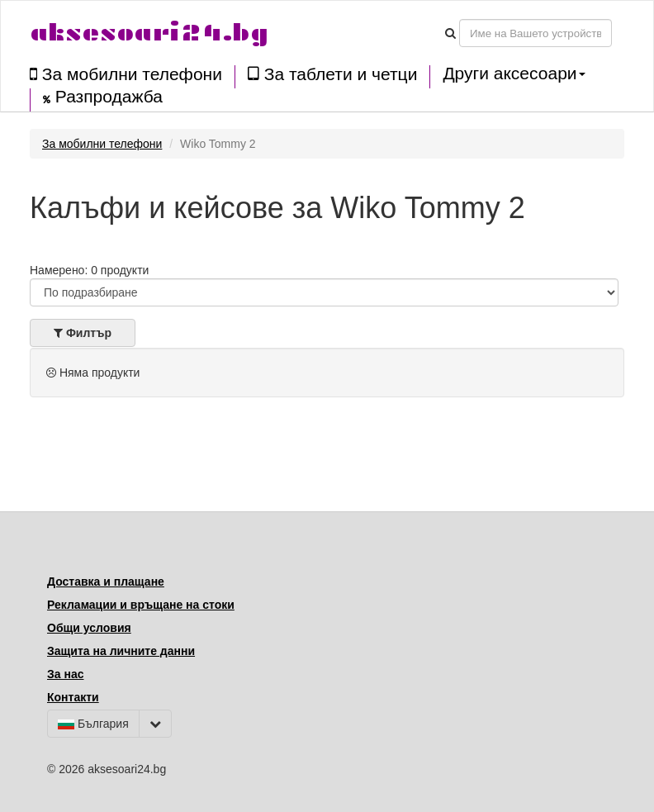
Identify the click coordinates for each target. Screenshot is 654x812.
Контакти (73, 697)
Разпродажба (103, 97)
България (93, 724)
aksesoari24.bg (149, 33)
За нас (65, 674)
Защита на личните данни (121, 651)
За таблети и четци (332, 74)
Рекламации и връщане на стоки (141, 605)
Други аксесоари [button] (514, 74)
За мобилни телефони (126, 74)
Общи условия (89, 628)
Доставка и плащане (106, 582)
